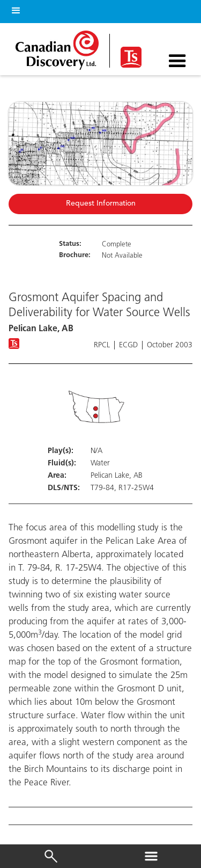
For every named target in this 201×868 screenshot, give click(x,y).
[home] (60, 48)
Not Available (122, 256)
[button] (14, 9)
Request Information (101, 204)
